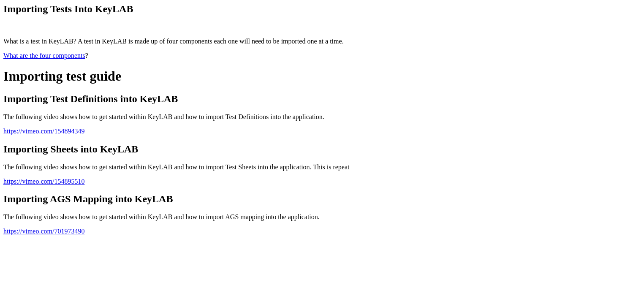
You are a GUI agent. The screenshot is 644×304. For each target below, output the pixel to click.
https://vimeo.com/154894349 (44, 131)
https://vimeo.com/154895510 (44, 181)
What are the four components (44, 56)
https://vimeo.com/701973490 (44, 231)
